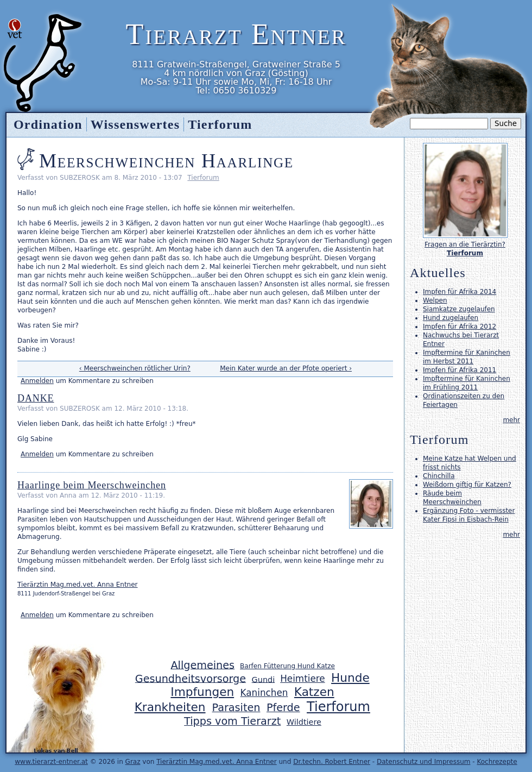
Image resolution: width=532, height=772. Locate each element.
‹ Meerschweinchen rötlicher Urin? (135, 368)
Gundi (264, 679)
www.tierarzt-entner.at (51, 762)
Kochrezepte (497, 762)
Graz (133, 762)
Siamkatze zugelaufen (459, 309)
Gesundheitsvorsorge (191, 678)
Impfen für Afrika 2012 (460, 327)
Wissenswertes (135, 124)
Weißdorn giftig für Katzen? (467, 485)
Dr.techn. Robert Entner (332, 762)
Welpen (435, 300)
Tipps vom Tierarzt (232, 721)
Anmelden (37, 381)
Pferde (283, 708)
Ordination (48, 124)
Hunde (350, 678)
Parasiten (236, 708)
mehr (511, 420)
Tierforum (203, 178)
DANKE (36, 398)
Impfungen (202, 692)
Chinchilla (439, 476)
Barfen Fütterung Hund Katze (287, 666)
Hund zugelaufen (451, 318)
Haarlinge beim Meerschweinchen (92, 485)
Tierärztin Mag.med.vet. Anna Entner (78, 585)
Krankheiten (170, 707)
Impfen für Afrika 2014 (460, 292)
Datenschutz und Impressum (424, 762)
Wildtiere (304, 722)
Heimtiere (302, 679)
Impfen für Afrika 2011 (460, 370)
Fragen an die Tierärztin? (465, 244)
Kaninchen (264, 693)
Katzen (314, 692)
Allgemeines (202, 665)
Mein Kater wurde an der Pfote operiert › (286, 368)
